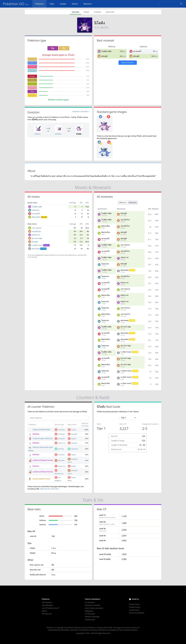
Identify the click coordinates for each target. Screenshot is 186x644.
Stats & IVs (110, 12)
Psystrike (72, 434)
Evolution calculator (92, 605)
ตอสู (32, 76)
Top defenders (47, 605)
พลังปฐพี (104, 56)
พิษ (32, 91)
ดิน (32, 59)
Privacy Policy (134, 604)
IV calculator (90, 602)
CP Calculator (90, 614)
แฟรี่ (32, 88)
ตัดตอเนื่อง (40, 217)
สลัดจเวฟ (36, 235)
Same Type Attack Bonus (69, 255)
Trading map (90, 619)
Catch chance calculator (94, 608)
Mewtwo (34, 434)
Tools (52, 5)
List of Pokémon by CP (50, 608)
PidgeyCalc (89, 611)
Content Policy (135, 607)
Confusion (60, 430)
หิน (32, 80)
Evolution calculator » (81, 111)
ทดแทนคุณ (39, 249)
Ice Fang (59, 449)
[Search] (171, 4)
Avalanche (73, 449)
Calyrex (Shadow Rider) (39, 430)
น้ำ (32, 63)
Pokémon (39, 5)
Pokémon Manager (92, 617)
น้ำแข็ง (32, 71)
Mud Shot (60, 461)
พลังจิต (32, 67)
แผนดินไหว (36, 231)
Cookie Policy (134, 610)
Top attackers (47, 602)
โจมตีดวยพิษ (106, 51)
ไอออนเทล (36, 210)
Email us (135, 599)
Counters (97, 12)
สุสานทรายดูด (37, 238)
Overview (76, 12)
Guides (63, 4)
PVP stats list (47, 614)
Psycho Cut (60, 443)
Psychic (72, 430)
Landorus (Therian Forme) (41, 460)
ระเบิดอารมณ (41, 245)
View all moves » (128, 63)
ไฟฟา (32, 95)
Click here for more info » (50, 489)
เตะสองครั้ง (137, 51)
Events (75, 4)
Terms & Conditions (137, 613)
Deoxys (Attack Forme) (39, 479)
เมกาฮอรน (37, 228)
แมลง (32, 84)
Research (88, 4)
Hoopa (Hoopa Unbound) (40, 438)
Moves (86, 12)
